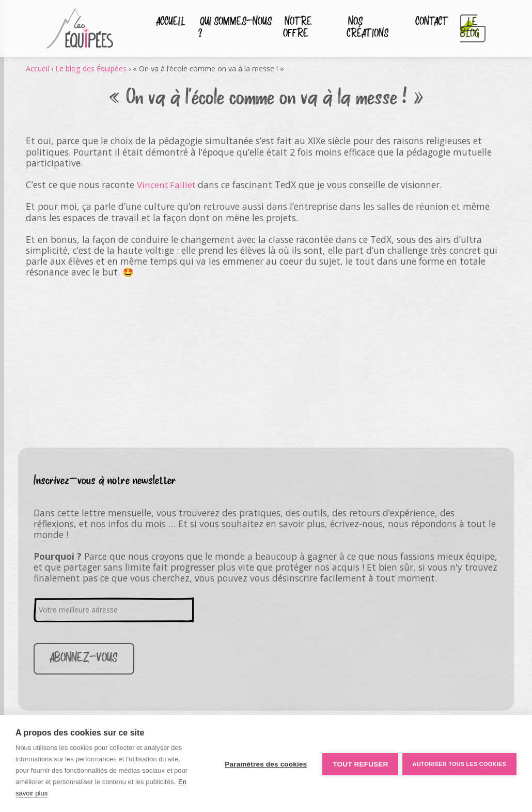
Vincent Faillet (167, 185)
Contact (430, 23)
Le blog (467, 28)
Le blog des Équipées (92, 68)
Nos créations (367, 28)
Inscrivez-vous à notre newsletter (105, 480)
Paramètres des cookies (264, 764)
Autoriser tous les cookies (459, 763)
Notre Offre (295, 28)
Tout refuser (359, 764)
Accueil (170, 23)
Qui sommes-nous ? (231, 28)
